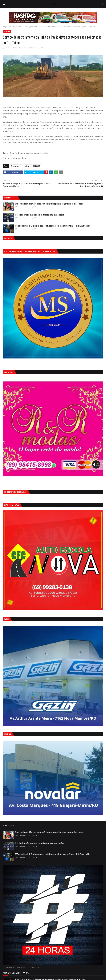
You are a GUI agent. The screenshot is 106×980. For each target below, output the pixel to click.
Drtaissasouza (16, 166)
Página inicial (8, 27)
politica (27, 166)
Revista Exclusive (11, 48)
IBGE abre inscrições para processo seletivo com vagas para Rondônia (40, 215)
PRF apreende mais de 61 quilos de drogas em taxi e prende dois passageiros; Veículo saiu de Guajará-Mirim (53, 226)
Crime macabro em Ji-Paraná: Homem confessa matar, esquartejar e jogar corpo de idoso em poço (49, 204)
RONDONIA (19, 27)
